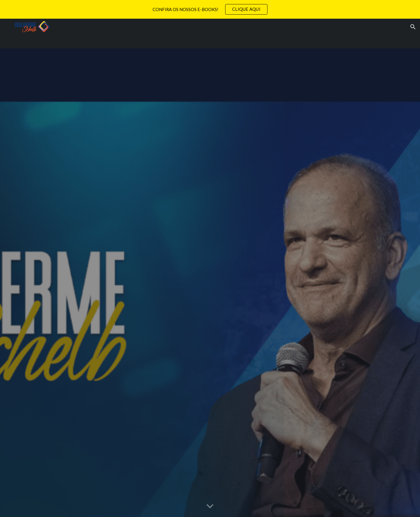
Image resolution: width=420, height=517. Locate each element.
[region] (210, 9)
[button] (413, 27)
